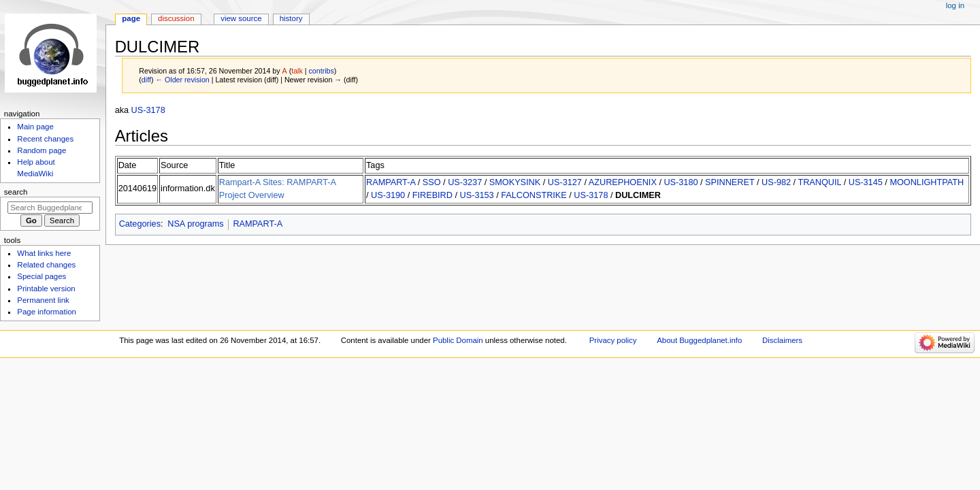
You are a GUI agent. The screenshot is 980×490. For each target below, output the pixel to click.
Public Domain (458, 340)
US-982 (776, 182)
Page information (47, 312)
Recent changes (45, 139)
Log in (955, 5)
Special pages (42, 276)
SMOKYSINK (515, 182)
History (291, 18)
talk (297, 71)
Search (16, 192)
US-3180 (681, 182)
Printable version (46, 289)
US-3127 (565, 182)
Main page (35, 127)
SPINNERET (730, 182)
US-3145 (866, 182)
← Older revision (182, 80)
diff (146, 80)
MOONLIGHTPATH (927, 182)
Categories (140, 224)
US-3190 (388, 195)
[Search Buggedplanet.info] (50, 208)
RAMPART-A (391, 182)
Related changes (46, 265)
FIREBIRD (432, 195)
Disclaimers (782, 340)
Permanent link (43, 300)
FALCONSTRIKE (534, 195)
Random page (42, 150)
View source (241, 18)
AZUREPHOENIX (623, 182)
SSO (432, 182)
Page (131, 18)
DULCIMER (638, 195)
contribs (322, 71)
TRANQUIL (819, 182)
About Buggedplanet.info (699, 340)
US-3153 (477, 195)
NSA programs (196, 224)
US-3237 (465, 182)
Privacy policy (613, 340)
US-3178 (148, 110)
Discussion (176, 18)
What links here (44, 253)
